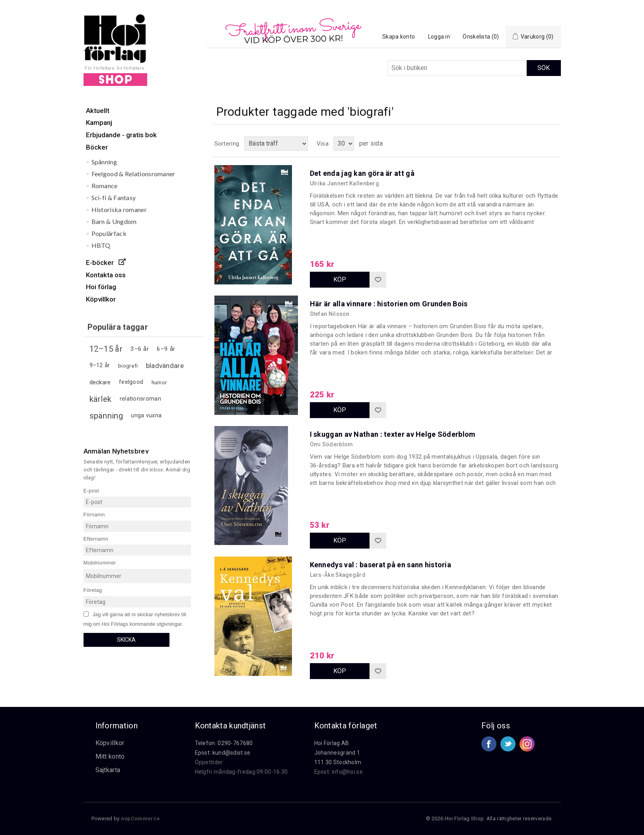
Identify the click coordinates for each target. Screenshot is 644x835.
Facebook (489, 744)
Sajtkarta (108, 770)
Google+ (527, 744)
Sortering (227, 144)
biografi (128, 366)
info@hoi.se (347, 772)
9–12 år (100, 365)
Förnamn (94, 515)
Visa (323, 144)
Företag (93, 590)
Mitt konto (110, 756)
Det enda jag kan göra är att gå (362, 173)
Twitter (508, 744)
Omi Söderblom (332, 444)
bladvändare (165, 366)
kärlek (101, 399)
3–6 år (140, 349)
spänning (106, 416)
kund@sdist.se (232, 753)
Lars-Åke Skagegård (338, 575)
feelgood (131, 382)
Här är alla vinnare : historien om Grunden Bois (389, 304)
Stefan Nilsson (330, 314)
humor (160, 382)
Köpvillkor (110, 743)
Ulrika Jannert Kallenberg (345, 183)
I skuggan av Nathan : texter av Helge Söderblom (393, 434)
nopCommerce (140, 818)
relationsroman (140, 399)
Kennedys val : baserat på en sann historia (381, 565)
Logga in (439, 37)
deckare (100, 382)
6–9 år (166, 349)
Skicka (126, 640)
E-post (91, 490)
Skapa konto (399, 37)
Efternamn (96, 538)
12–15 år (106, 349)
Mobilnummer (100, 563)
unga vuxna (146, 416)
